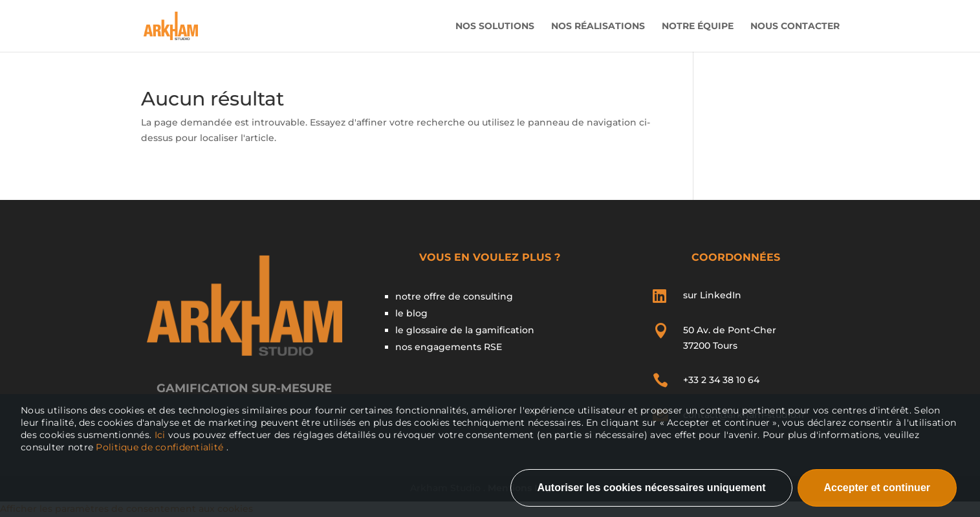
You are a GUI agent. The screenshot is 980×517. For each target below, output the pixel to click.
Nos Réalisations (598, 27)
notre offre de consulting (454, 296)
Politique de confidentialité (159, 447)
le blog (411, 313)
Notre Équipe (698, 27)
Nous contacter (795, 27)
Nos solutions (495, 27)
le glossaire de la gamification (465, 330)
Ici (161, 435)
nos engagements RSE (449, 347)
